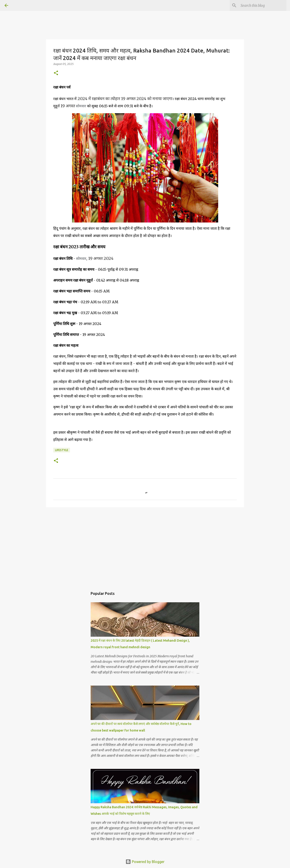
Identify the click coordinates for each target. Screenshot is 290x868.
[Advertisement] (145, 546)
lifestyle (62, 450)
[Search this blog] (263, 5)
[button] (56, 73)
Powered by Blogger (145, 862)
